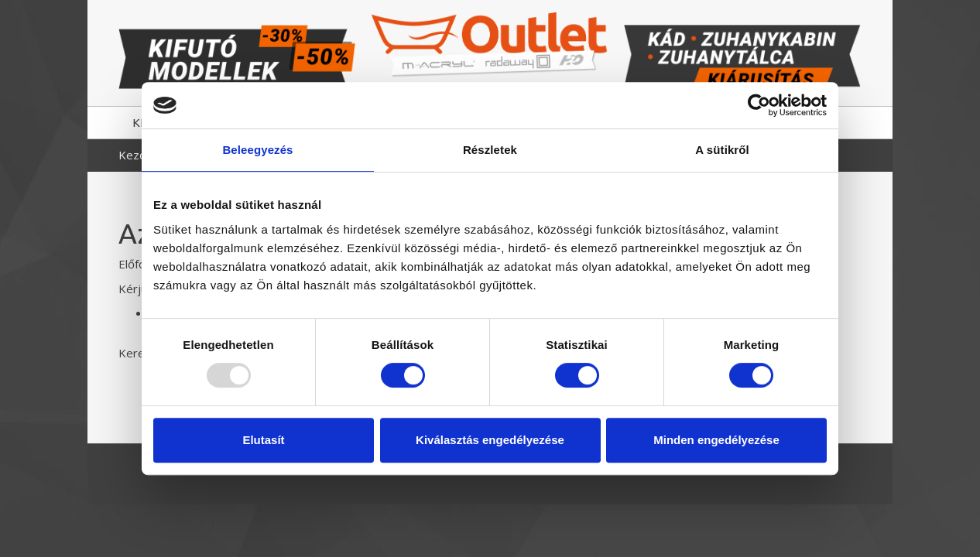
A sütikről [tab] (722, 150)
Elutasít (263, 440)
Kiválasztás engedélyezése (490, 440)
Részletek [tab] (490, 150)
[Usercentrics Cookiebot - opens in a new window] (759, 105)
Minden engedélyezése (716, 440)
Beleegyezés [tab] (257, 150)
